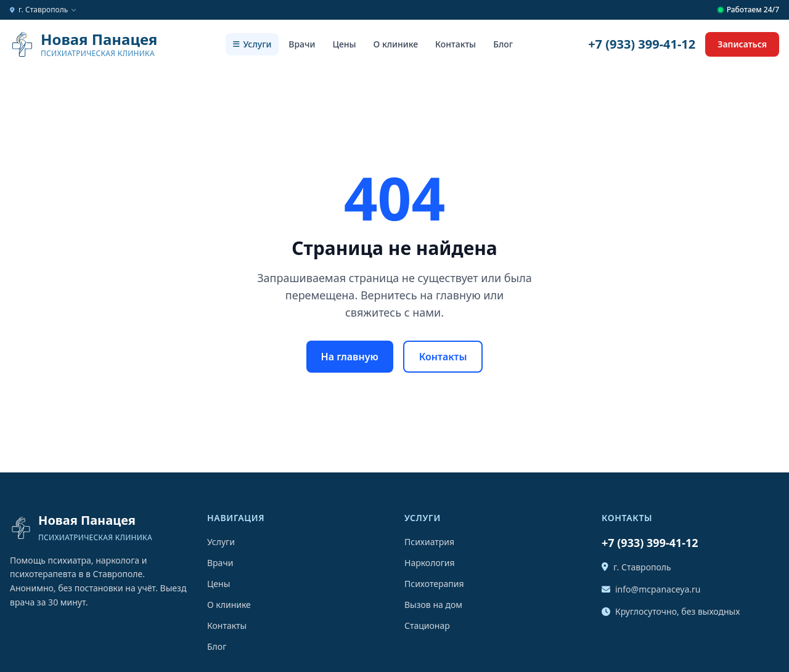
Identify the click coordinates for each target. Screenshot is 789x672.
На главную (350, 357)
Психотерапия (434, 584)
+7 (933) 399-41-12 (642, 44)
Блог (503, 44)
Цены (344, 44)
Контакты (456, 44)
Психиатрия (429, 542)
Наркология (430, 563)
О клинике (396, 44)
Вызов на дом (433, 605)
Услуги (252, 44)
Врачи (302, 44)
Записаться (742, 44)
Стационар (427, 625)
